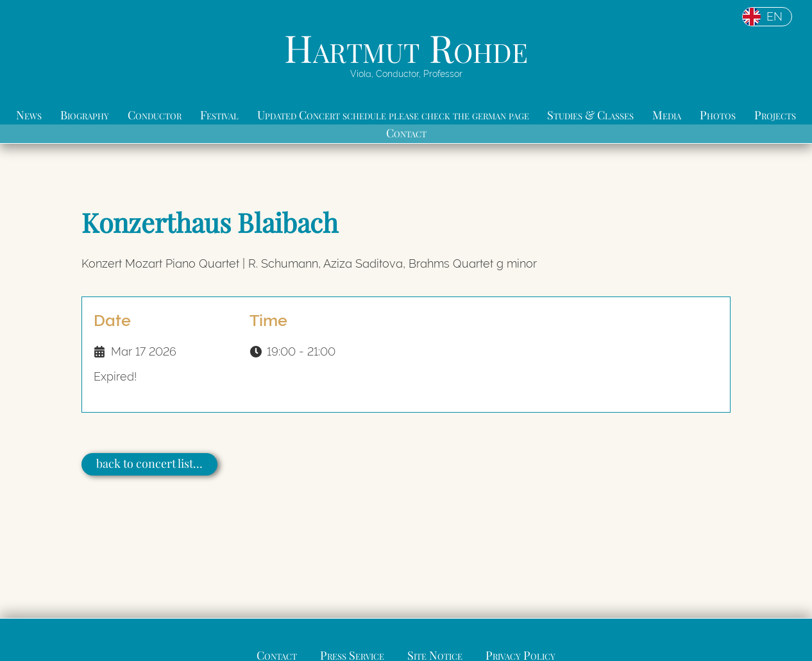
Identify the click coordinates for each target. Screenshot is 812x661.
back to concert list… (149, 463)
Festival (219, 115)
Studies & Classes (590, 115)
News (29, 115)
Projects (775, 115)
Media (667, 115)
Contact (406, 133)
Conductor (155, 115)
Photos (718, 115)
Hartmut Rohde (406, 47)
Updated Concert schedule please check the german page (393, 115)
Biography (85, 115)
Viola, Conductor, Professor (406, 73)
